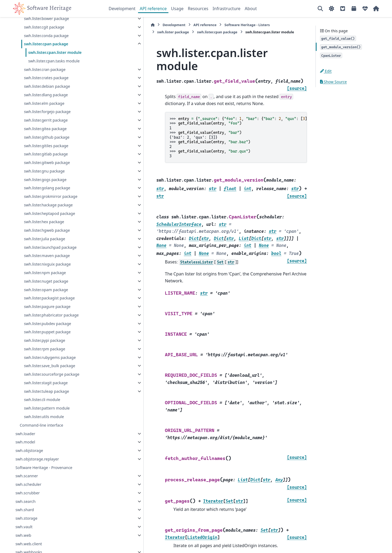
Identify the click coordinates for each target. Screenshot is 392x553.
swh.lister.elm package (44, 116)
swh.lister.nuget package (46, 294)
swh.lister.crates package (46, 91)
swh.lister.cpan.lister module (55, 65)
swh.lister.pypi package (45, 353)
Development (122, 9)
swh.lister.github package (47, 150)
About (251, 9)
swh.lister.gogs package (45, 192)
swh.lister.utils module (44, 429)
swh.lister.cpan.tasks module (54, 73)
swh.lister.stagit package (46, 395)
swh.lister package (252, 25)
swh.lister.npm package (45, 285)
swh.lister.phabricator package (51, 328)
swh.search (26, 514)
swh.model (25, 455)
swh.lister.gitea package (45, 141)
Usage (177, 9)
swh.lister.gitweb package (47, 175)
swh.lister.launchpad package (50, 260)
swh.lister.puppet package (47, 345)
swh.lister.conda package (46, 48)
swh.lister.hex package (44, 235)
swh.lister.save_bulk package (50, 378)
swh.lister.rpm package (45, 361)
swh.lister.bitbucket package (49, 23)
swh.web (23, 548)
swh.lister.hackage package (48, 217)
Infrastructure (227, 9)
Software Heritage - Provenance (44, 480)
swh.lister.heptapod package (50, 226)
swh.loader (25, 446)
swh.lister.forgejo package (47, 124)
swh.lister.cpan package (46, 57)
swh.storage (26, 531)
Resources (198, 9)
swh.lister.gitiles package (46, 158)
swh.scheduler (28, 497)
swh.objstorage (29, 463)
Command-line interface (41, 438)
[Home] (111, 25)
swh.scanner (27, 489)
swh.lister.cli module (42, 412)
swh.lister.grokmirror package (51, 209)
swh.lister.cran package (45, 82)
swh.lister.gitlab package (46, 167)
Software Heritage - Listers (206, 25)
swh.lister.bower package (47, 31)
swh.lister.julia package (45, 251)
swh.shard (25, 522)
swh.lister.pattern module (47, 421)
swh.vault (24, 540)
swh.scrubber (28, 505)
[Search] (320, 9)
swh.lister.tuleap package (47, 404)
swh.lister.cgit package (44, 40)
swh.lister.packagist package (49, 311)
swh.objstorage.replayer (37, 472)
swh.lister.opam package (46, 302)
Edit (326, 71)
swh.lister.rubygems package (50, 370)
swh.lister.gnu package (44, 184)
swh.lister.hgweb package (47, 243)
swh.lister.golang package (47, 201)
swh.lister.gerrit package (46, 133)
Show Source (334, 82)
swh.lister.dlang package (46, 107)
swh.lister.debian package (47, 99)
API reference (153, 9)
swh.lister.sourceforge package (52, 387)
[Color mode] (332, 9)
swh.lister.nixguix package (47, 277)
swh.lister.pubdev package (48, 336)
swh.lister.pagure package (47, 319)
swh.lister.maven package (47, 268)
